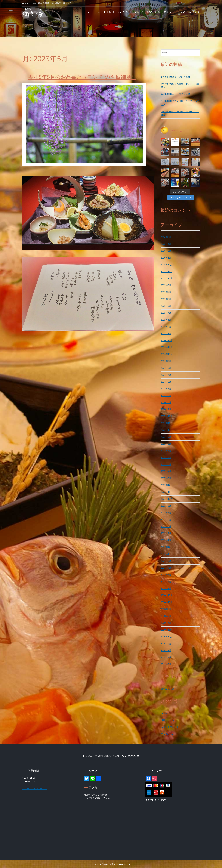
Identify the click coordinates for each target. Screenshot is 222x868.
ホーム (91, 12)
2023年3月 (166, 478)
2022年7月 (166, 513)
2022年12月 (167, 485)
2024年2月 (166, 409)
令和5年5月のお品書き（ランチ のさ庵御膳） (82, 77)
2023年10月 (167, 430)
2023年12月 (167, 416)
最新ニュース (167, 689)
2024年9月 (166, 361)
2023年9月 (166, 437)
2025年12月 (167, 265)
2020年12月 (167, 595)
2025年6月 (166, 299)
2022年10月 (167, 499)
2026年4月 (166, 237)
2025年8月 (166, 285)
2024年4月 (166, 396)
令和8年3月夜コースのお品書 (175, 94)
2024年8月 (166, 368)
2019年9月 (166, 644)
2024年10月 (167, 354)
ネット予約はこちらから (113, 12)
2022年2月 (166, 533)
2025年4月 (166, 313)
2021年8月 (166, 561)
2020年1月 (166, 630)
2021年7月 (166, 568)
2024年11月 (167, 347)
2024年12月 (167, 340)
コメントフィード (170, 727)
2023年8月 (166, 444)
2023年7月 (166, 451)
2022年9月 (166, 506)
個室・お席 (154, 12)
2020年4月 (166, 623)
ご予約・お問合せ (189, 12)
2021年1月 (166, 588)
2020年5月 (166, 616)
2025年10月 (167, 278)
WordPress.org (167, 734)
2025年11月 (167, 271)
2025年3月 (166, 320)
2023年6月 (166, 458)
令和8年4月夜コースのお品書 (175, 77)
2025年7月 (166, 292)
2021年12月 (167, 547)
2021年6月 (166, 575)
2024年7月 (166, 375)
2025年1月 (166, 333)
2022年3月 (166, 526)
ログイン (165, 713)
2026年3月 (166, 244)
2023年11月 (167, 423)
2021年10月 (167, 554)
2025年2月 (166, 327)
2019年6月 (166, 664)
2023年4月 (166, 471)
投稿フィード (167, 720)
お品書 (135, 12)
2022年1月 (166, 540)
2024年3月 (166, 402)
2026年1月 (166, 258)
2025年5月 (166, 306)
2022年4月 (166, 520)
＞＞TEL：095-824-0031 (34, 788)
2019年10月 (167, 637)
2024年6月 (166, 382)
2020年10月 (167, 602)
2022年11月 (167, 492)
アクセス (169, 12)
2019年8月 (166, 650)
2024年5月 (166, 389)
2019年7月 (166, 657)
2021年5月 (166, 582)
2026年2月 (166, 251)
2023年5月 (166, 464)
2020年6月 (166, 609)
